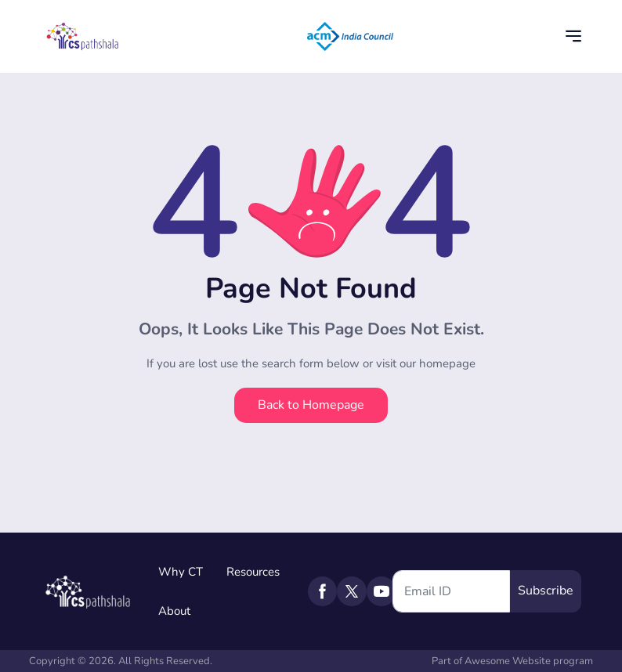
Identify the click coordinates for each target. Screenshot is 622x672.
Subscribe (546, 591)
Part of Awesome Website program (512, 661)
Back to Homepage (311, 405)
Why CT (181, 572)
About (174, 611)
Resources (253, 572)
